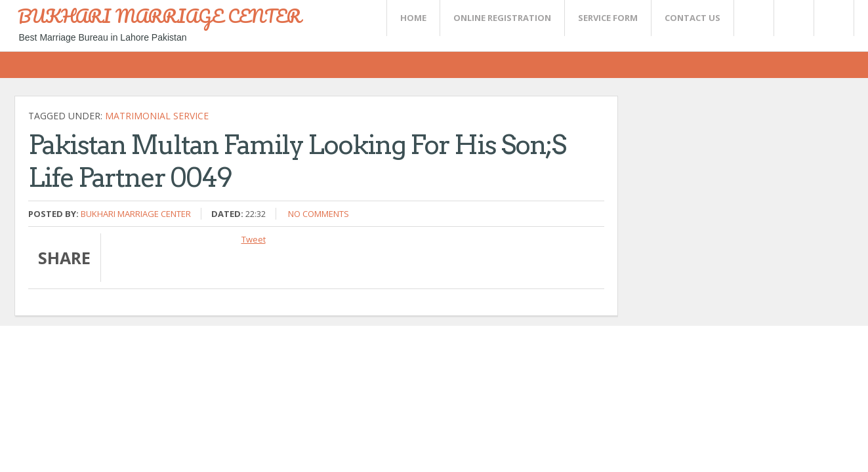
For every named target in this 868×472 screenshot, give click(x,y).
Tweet (254, 239)
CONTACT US (692, 18)
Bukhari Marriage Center (136, 214)
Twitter (753, 18)
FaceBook (831, 18)
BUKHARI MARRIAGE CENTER (159, 16)
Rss (793, 18)
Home (413, 18)
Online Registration (502, 18)
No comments (319, 214)
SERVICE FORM (608, 18)
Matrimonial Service (157, 116)
